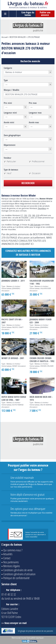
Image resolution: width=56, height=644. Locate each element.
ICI (32, 244)
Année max (34, 122)
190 (33, 215)
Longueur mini (10, 113)
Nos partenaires (11, 562)
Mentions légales (12, 566)
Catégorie (8, 68)
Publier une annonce (45, 14)
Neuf (7, 173)
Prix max (33, 103)
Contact (7, 558)
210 (37, 215)
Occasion (35, 173)
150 (25, 215)
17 (22, 215)
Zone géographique (12, 135)
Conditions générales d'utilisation (19, 574)
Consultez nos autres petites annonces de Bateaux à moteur (28, 253)
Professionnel (37, 161)
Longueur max (35, 113)
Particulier (10, 161)
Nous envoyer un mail (16, 623)
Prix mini (8, 103)
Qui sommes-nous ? (13, 550)
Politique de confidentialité (16, 578)
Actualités (8, 554)
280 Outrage (35, 225)
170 (29, 215)
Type (6, 80)
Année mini (9, 122)
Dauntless (42, 208)
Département (10, 145)
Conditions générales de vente (18, 570)
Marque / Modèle (11, 90)
